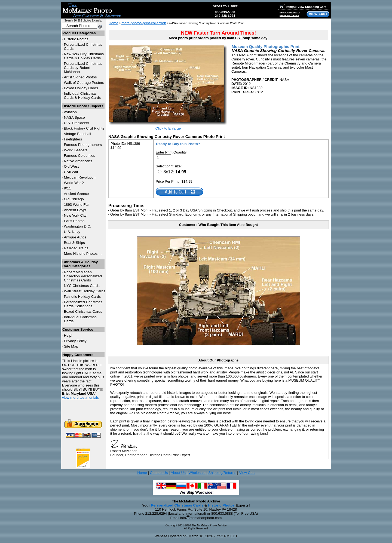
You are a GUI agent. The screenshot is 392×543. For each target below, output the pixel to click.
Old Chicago (74, 199)
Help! (68, 335)
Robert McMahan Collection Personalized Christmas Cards (83, 276)
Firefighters (73, 139)
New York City (75, 215)
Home (114, 23)
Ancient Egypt (75, 210)
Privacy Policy (75, 341)
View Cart (247, 473)
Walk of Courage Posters (84, 83)
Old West (71, 166)
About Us (178, 473)
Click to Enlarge (168, 128)
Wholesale (197, 473)
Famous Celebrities (80, 156)
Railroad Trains (76, 248)
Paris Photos (74, 221)
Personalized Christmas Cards (177, 505)
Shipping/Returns (222, 473)
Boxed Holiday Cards (81, 88)
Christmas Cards (82, 286)
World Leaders (76, 150)
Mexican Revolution (80, 177)
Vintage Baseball (78, 134)
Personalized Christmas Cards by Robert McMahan (83, 68)
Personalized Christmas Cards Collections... (83, 304)
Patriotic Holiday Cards (82, 297)
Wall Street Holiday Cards (85, 291)
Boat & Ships (74, 243)
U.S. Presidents (77, 123)
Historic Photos (76, 39)
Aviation (70, 112)
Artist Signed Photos (80, 77)
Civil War (71, 172)
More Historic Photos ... (83, 254)
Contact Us (159, 473)
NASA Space (74, 117)
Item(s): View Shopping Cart (303, 7)
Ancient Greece (76, 194)
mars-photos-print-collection (144, 23)
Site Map (71, 346)
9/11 (68, 188)
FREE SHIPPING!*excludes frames (290, 14)
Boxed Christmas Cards (83, 312)
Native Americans (78, 161)
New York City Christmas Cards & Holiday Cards (84, 56)
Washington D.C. (78, 226)
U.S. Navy (72, 232)
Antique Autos (75, 237)
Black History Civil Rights (84, 128)
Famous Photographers (83, 145)
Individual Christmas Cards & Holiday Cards (82, 96)
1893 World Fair (77, 205)
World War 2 (74, 183)
